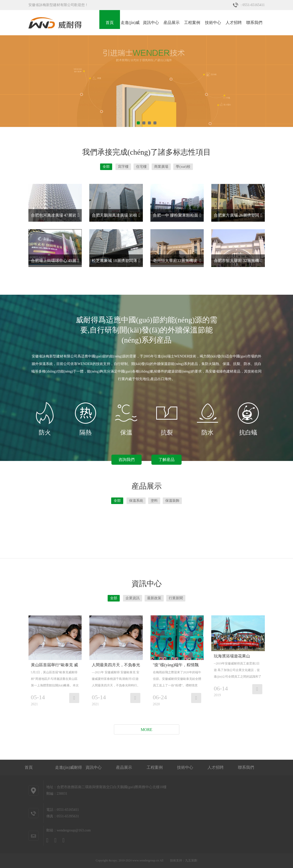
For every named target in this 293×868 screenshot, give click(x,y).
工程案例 (192, 23)
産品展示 (172, 23)
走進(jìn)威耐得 (130, 25)
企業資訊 (133, 598)
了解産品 (166, 460)
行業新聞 (176, 598)
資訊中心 (151, 23)
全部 (106, 167)
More (146, 730)
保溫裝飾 (172, 501)
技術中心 (213, 23)
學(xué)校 (183, 167)
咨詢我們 (127, 460)
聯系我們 (254, 23)
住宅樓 (141, 167)
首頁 (110, 23)
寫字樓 (123, 167)
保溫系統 (136, 501)
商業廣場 (161, 167)
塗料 (154, 501)
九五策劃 (191, 860)
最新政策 (154, 598)
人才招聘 (234, 23)
